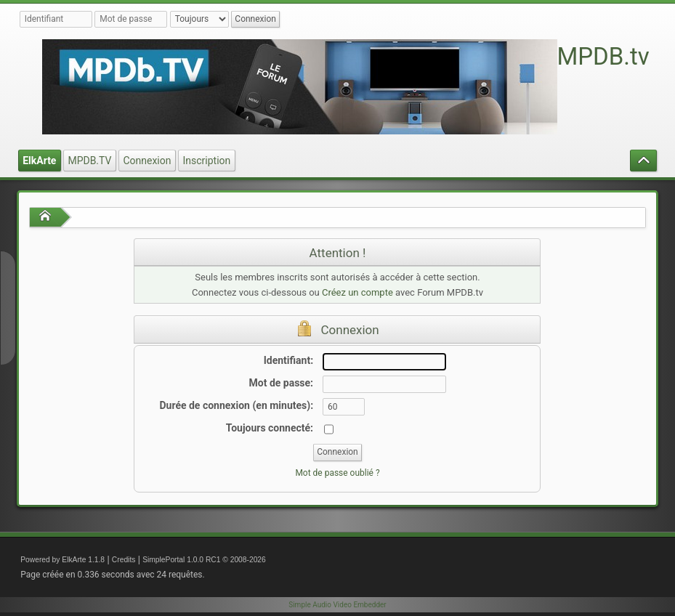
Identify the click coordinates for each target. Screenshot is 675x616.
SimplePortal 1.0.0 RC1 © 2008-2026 (204, 560)
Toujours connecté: (270, 428)
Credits (124, 560)
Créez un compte (357, 292)
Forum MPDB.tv (565, 56)
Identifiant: (288, 360)
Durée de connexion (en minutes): (236, 405)
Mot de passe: (282, 383)
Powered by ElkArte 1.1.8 (62, 560)
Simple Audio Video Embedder (337, 605)
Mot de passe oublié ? (337, 473)
